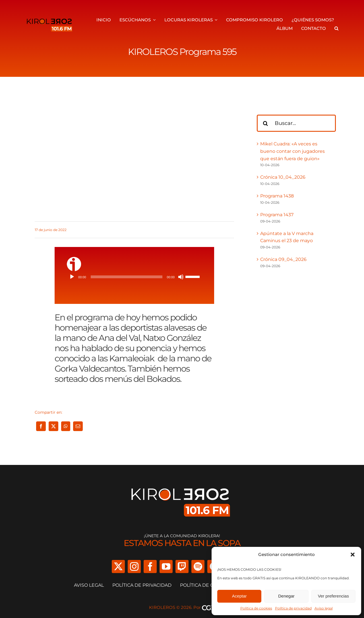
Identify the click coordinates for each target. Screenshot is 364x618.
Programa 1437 (277, 215)
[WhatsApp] (66, 426)
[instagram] (134, 566)
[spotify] (198, 566)
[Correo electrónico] (78, 426)
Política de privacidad (293, 608)
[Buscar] (265, 123)
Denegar (286, 596)
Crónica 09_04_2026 (283, 259)
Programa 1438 (277, 196)
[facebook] (150, 566)
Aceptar (239, 596)
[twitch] (182, 566)
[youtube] (166, 566)
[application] (134, 277)
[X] (53, 426)
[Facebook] (41, 426)
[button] (353, 555)
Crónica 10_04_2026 (283, 177)
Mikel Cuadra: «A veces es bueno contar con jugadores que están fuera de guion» (292, 151)
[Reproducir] (72, 277)
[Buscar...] (296, 123)
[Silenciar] (181, 277)
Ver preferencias (333, 596)
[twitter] (118, 566)
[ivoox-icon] (74, 259)
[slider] (127, 277)
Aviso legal (324, 608)
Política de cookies (256, 608)
